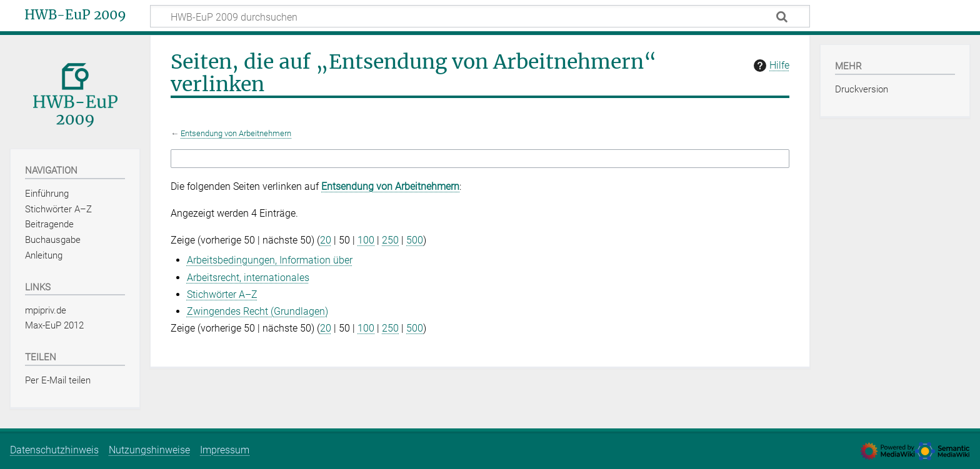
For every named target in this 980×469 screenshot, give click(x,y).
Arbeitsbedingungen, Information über (270, 260)
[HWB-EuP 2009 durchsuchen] (480, 16)
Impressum (225, 450)
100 (366, 240)
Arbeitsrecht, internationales (248, 278)
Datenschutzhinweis (54, 450)
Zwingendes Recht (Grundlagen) (257, 311)
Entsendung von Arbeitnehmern (236, 133)
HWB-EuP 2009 (75, 15)
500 (415, 240)
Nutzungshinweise (149, 450)
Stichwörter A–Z (222, 294)
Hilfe (770, 66)
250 (390, 240)
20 (326, 240)
